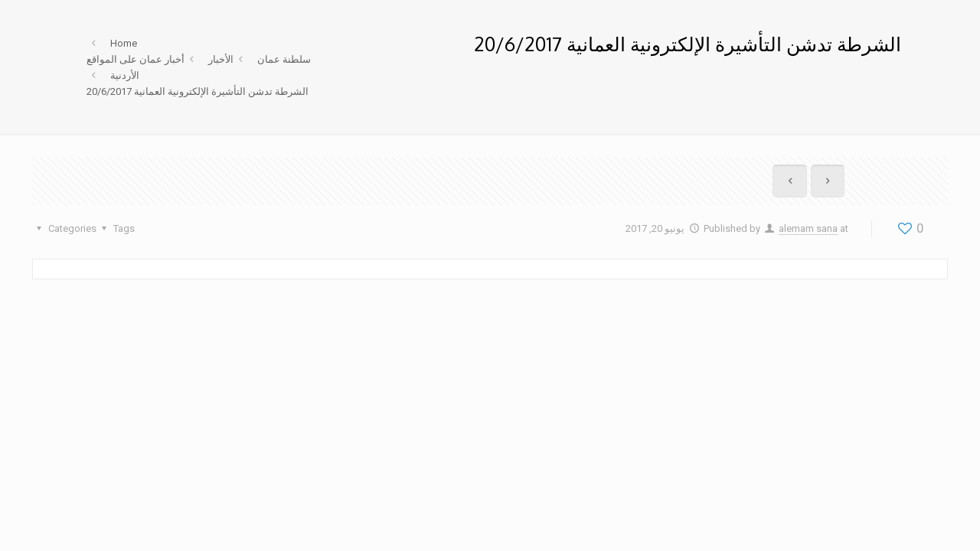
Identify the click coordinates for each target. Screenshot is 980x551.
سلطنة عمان (284, 59)
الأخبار (221, 59)
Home (124, 43)
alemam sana (808, 228)
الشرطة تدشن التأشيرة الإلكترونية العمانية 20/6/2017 (198, 91)
